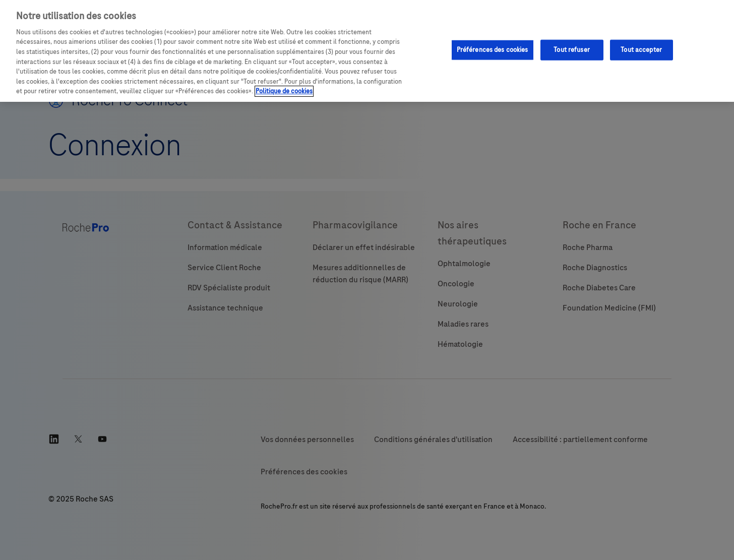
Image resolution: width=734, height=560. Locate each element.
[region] (367, 51)
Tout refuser (572, 49)
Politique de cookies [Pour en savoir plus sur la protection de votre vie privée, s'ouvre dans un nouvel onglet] (284, 91)
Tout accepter (641, 49)
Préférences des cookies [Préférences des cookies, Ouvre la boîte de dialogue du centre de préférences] (493, 49)
